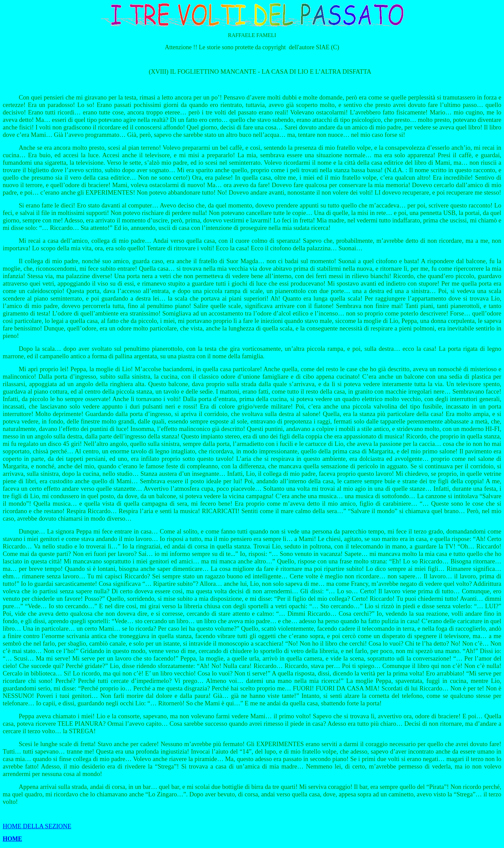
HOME (12, 839)
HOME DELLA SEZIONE (37, 826)
